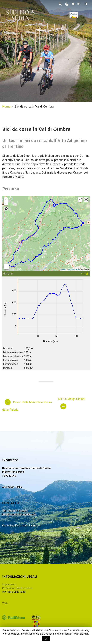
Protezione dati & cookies (17, 588)
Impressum (9, 584)
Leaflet (63, 270)
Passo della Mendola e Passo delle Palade (27, 405)
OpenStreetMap (74, 270)
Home (6, 107)
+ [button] (6, 199)
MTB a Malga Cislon (71, 403)
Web (5, 603)
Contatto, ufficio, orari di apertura (21, 525)
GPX (85, 274)
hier (86, 634)
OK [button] (46, 639)
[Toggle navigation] (85, 15)
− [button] (6, 203)
